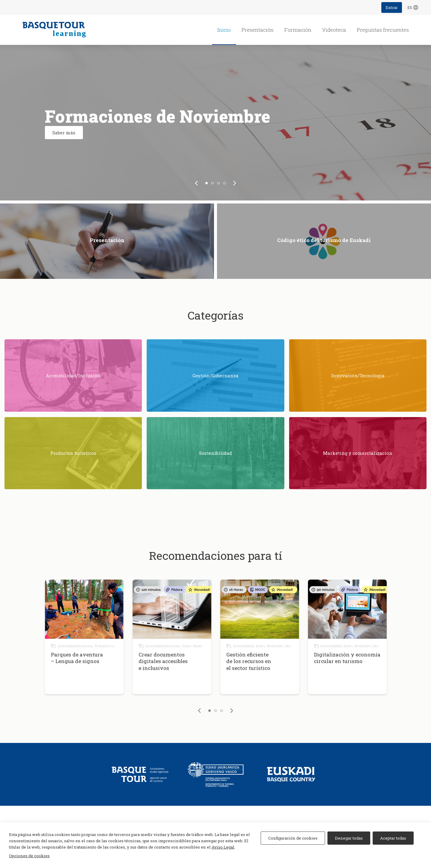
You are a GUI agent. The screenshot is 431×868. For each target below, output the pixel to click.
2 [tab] (213, 183)
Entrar (392, 7)
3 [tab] (218, 183)
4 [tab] (224, 183)
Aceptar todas (393, 838)
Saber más (64, 133)
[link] (196, 183)
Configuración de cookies (293, 838)
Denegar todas (349, 838)
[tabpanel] (215, 123)
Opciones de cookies (29, 856)
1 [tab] (207, 183)
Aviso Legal (223, 847)
